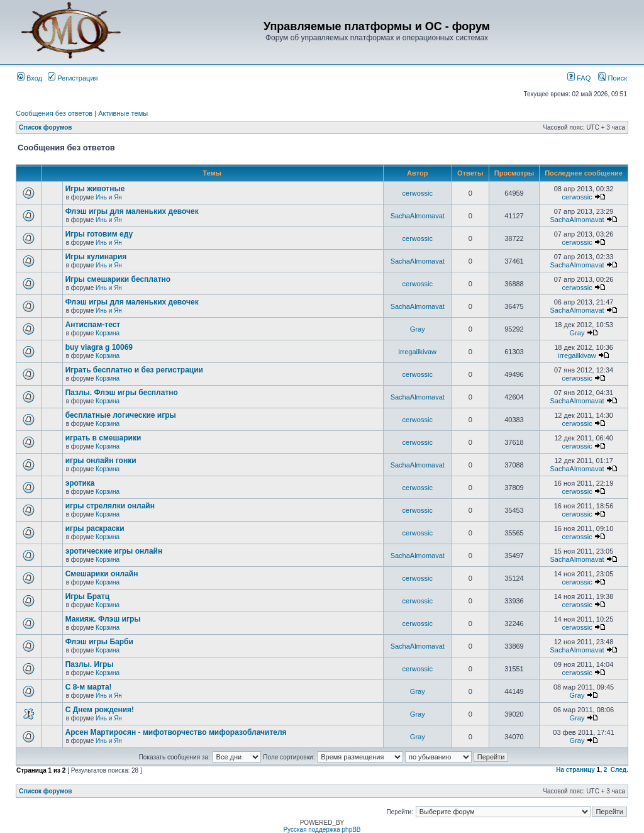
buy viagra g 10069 (99, 347)
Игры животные (95, 189)
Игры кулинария (96, 257)
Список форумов (46, 127)
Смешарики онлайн (102, 574)
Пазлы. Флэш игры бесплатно (122, 393)
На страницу (575, 770)
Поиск (613, 78)
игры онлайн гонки (101, 461)
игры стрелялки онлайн (110, 506)
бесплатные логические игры (121, 415)
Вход (30, 78)
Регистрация (73, 78)
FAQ (579, 78)
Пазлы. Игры (90, 664)
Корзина (108, 333)
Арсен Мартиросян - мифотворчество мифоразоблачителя (176, 732)
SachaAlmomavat (418, 216)
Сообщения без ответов (54, 113)
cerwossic (418, 193)
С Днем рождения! (100, 710)
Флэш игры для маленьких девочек (132, 211)
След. (619, 770)
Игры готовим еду (99, 234)
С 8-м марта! (89, 687)
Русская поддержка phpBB (322, 830)
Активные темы (123, 113)
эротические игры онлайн (114, 551)
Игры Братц (87, 596)
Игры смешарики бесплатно (118, 279)
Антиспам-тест (93, 325)
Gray (418, 329)
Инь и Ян (109, 197)
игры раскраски (95, 528)
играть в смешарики (103, 438)
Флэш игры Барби (99, 642)
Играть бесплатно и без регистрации (134, 370)
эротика (80, 483)
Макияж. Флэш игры (103, 619)
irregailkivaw (417, 352)
